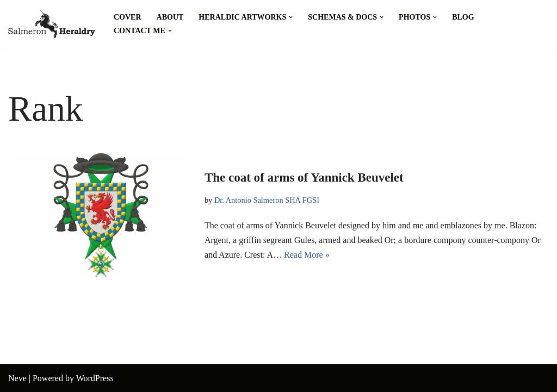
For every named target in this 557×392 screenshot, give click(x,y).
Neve (17, 378)
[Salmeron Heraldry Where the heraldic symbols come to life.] (52, 24)
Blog (463, 17)
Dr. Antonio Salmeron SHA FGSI (267, 200)
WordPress (95, 378)
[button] (291, 17)
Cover (128, 17)
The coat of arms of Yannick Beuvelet (304, 178)
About (170, 17)
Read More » (307, 255)
